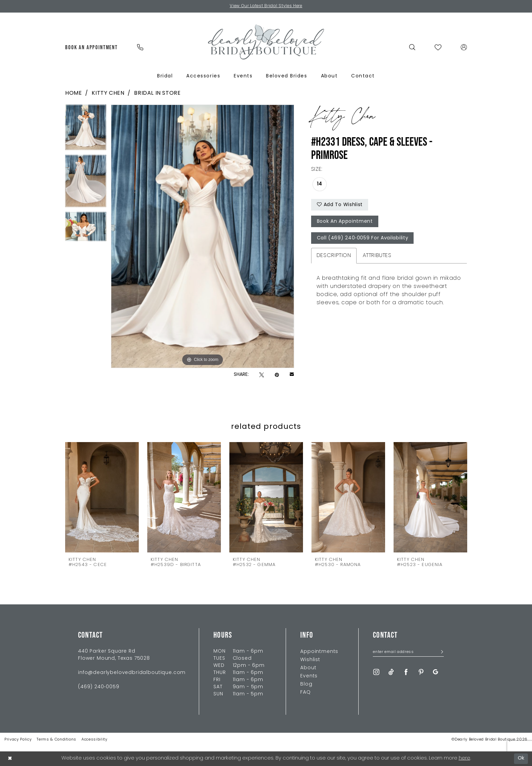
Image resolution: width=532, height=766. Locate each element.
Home (73, 93)
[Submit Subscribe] (440, 653)
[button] (464, 47)
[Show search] (412, 47)
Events (309, 676)
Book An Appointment (345, 222)
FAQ (306, 692)
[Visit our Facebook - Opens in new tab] (406, 672)
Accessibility (94, 740)
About (308, 668)
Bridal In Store (157, 93)
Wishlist (310, 660)
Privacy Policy (18, 740)
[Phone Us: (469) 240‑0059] (140, 47)
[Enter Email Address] (408, 653)
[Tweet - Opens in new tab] (262, 375)
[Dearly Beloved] (266, 42)
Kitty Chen (108, 93)
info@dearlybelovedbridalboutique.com (132, 673)
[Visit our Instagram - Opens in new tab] (376, 672)
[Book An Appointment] (92, 47)
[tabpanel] (86, 130)
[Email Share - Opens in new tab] (292, 375)
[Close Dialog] (10, 759)
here (464, 758)
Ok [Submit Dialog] (521, 758)
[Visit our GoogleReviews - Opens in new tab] (435, 672)
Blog (306, 684)
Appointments (319, 652)
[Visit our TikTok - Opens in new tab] (391, 672)
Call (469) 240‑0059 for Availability (363, 239)
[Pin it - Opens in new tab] (277, 375)
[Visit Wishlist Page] (438, 47)
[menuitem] (92, 47)
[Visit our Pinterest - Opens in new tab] (421, 672)
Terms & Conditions (56, 740)
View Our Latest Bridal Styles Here (266, 6)
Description (334, 256)
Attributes (377, 256)
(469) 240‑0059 (99, 687)
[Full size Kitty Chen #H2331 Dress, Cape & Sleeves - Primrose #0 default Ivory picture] (203, 236)
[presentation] (102, 497)
